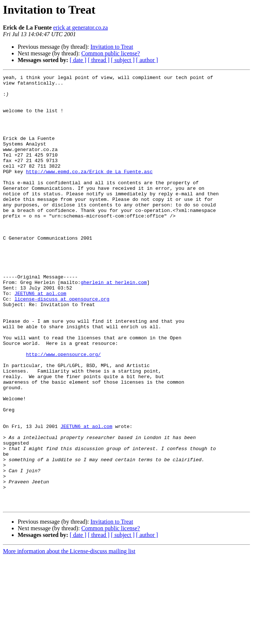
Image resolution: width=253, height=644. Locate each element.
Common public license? (110, 53)
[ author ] (147, 60)
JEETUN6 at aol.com (40, 338)
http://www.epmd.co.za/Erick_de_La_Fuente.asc (89, 191)
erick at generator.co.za (80, 28)
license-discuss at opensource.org (62, 344)
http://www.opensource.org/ (63, 411)
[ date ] (78, 60)
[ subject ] (123, 60)
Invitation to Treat (112, 47)
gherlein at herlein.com (114, 324)
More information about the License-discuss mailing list (69, 638)
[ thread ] (99, 60)
